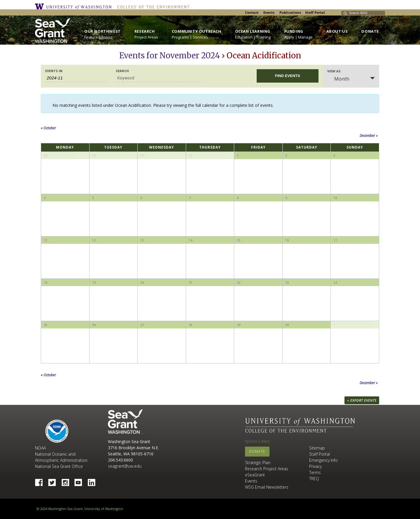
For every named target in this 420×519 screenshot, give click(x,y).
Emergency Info (323, 460)
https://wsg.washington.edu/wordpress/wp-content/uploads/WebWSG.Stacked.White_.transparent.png (52, 31)
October (48, 128)
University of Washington (75, 6)
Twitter (54, 481)
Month (338, 79)
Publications (290, 12)
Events (269, 12)
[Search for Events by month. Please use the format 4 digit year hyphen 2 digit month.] (76, 78)
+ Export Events (362, 400)
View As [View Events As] (334, 71)
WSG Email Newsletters (267, 487)
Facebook (41, 481)
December (369, 136)
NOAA (57, 431)
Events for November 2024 (170, 55)
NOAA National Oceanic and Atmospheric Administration (61, 454)
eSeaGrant (255, 475)
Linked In (94, 481)
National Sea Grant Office (59, 466)
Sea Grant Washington (125, 422)
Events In (54, 71)
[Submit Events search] (288, 76)
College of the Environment (152, 6)
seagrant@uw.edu (125, 466)
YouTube (80, 481)
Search (122, 71)
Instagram (67, 481)
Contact (252, 12)
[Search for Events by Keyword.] (158, 78)
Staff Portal (315, 12)
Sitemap (317, 448)
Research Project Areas (267, 469)
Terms (315, 472)
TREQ (314, 479)
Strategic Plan (258, 463)
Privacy (315, 466)
